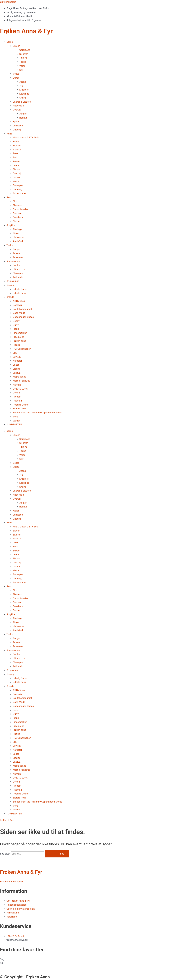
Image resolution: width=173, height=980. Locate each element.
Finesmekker (20, 333)
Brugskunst (13, 281)
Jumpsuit (18, 126)
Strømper (18, 185)
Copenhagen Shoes (23, 317)
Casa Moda (19, 313)
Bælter (16, 265)
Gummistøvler (20, 209)
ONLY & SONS (20, 389)
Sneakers (18, 217)
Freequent (18, 337)
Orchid (16, 393)
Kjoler (16, 122)
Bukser (17, 78)
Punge (16, 249)
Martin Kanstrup (22, 381)
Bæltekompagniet (22, 309)
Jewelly (17, 357)
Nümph (17, 385)
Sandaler (18, 213)
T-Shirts (23, 58)
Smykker (11, 225)
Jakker (23, 114)
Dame (10, 42)
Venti (16, 417)
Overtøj (17, 110)
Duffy (16, 325)
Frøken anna (19, 341)
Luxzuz (17, 373)
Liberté (17, 369)
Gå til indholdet (8, 2)
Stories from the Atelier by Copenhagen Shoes (38, 413)
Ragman (17, 401)
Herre (9, 134)
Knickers (24, 90)
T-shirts (17, 150)
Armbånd (18, 241)
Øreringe (17, 229)
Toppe (23, 62)
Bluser (16, 46)
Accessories (19, 193)
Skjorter (24, 54)
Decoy (16, 321)
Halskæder (19, 237)
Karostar (17, 361)
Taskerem (18, 257)
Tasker (10, 245)
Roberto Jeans (21, 405)
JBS (15, 353)
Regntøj (23, 118)
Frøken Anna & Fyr (26, 31)
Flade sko (18, 205)
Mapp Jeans (19, 377)
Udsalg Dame (20, 289)
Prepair (17, 397)
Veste (22, 66)
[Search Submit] (50, 854)
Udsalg (10, 285)
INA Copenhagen (22, 349)
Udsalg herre (20, 293)
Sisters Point (20, 409)
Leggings (24, 94)
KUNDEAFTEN (14, 425)
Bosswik (17, 305)
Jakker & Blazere (22, 102)
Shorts (23, 98)
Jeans (23, 82)
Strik (22, 70)
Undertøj (17, 130)
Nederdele (18, 106)
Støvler (17, 221)
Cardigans (25, 50)
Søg (2, 959)
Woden (17, 421)
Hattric (17, 345)
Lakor (16, 365)
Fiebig (16, 329)
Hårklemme (19, 269)
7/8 (21, 86)
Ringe (16, 233)
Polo (15, 153)
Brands (10, 297)
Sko (8, 197)
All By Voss (19, 301)
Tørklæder (18, 277)
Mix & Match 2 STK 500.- (26, 138)
